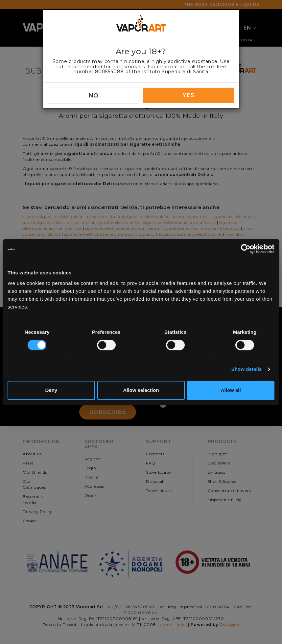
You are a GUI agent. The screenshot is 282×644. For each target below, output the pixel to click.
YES (189, 95)
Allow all (231, 390)
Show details (247, 369)
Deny (51, 390)
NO (94, 96)
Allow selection (141, 390)
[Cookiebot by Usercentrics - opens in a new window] (246, 249)
